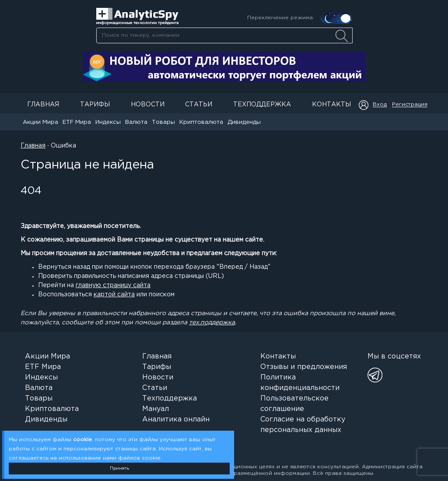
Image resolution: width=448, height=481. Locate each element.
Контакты (331, 105)
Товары (163, 122)
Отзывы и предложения (304, 367)
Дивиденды (244, 122)
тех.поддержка (212, 323)
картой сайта (114, 295)
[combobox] (224, 35)
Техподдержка (262, 105)
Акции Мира (40, 122)
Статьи (199, 105)
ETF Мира (77, 122)
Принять (119, 469)
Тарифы (95, 105)
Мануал (156, 409)
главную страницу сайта (113, 285)
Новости (148, 105)
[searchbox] (224, 35)
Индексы (108, 122)
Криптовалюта (201, 122)
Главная (43, 105)
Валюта (136, 122)
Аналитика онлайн (176, 420)
